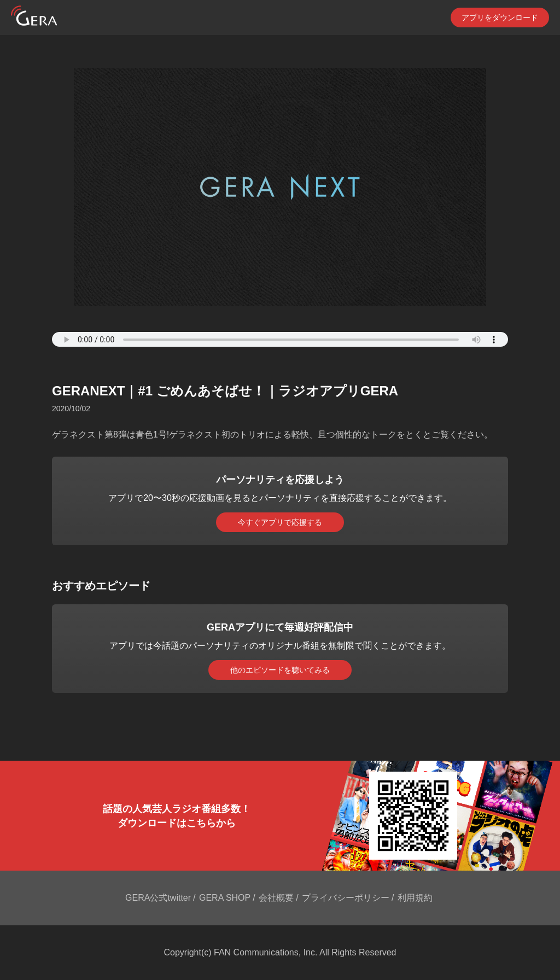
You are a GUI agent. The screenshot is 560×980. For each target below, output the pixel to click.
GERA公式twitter (158, 898)
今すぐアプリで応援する (280, 522)
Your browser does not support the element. (280, 339)
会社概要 (276, 898)
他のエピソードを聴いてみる (280, 670)
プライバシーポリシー (346, 898)
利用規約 (415, 898)
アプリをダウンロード (500, 17)
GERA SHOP (225, 898)
